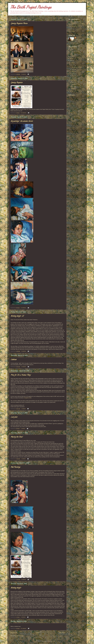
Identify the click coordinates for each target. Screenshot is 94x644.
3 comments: (24, 579)
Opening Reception (17, 83)
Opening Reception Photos (19, 24)
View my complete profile (73, 43)
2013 (71, 51)
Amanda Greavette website (73, 26)
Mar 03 (74, 85)
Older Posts (62, 633)
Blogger (54, 641)
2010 (71, 57)
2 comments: (24, 351)
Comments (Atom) (19, 636)
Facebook (70, 30)
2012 (71, 53)
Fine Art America (72, 32)
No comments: (24, 113)
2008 (71, 60)
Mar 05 (74, 83)
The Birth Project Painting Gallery (75, 22)
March (72, 64)
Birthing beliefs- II (17, 316)
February (73, 89)
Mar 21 (74, 73)
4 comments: (24, 74)
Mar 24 (74, 71)
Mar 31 (74, 66)
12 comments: (24, 308)
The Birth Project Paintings (31, 7)
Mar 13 (74, 81)
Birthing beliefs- (16, 588)
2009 (71, 59)
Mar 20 (74, 75)
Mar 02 (74, 86)
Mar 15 (74, 79)
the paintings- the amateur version (22, 121)
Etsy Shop (70, 28)
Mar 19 (74, 77)
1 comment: (24, 409)
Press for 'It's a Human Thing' (21, 375)
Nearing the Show (17, 437)
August (72, 62)
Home (38, 633)
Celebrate (13, 360)
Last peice (14, 417)
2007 (71, 91)
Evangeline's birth (28, 398)
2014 (71, 49)
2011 (71, 55)
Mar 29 (74, 70)
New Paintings (15, 467)
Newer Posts (14, 633)
